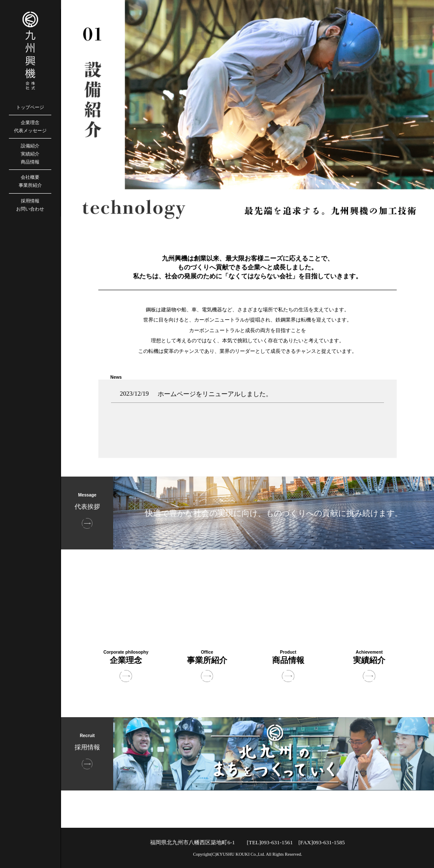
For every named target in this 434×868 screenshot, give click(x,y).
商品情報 (30, 162)
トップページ (30, 107)
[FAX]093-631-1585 (322, 842)
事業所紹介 (30, 185)
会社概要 (30, 177)
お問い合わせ (30, 209)
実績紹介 (30, 154)
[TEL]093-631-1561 (270, 842)
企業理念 (30, 122)
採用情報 (30, 201)
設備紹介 (30, 146)
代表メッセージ (30, 130)
